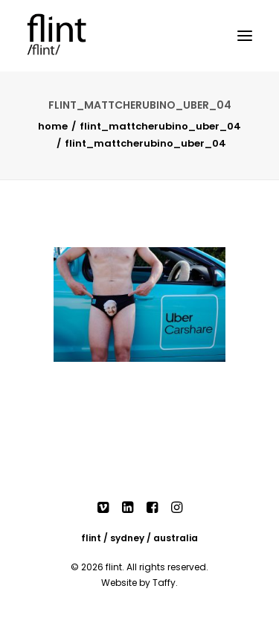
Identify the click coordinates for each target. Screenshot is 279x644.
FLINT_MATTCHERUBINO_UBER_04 (160, 126)
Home (53, 126)
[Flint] (71, 36)
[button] (245, 36)
